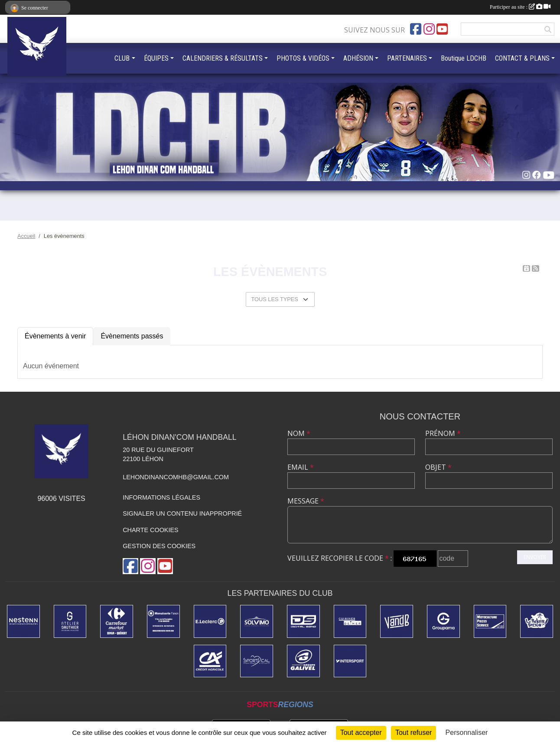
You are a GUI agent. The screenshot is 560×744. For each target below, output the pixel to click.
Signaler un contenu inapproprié (182, 513)
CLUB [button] (122, 58)
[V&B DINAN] (397, 621)
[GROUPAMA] (443, 621)
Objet (438, 467)
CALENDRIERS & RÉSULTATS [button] (223, 58)
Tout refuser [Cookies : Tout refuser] (413, 733)
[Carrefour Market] (117, 621)
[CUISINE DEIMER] (350, 621)
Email (301, 467)
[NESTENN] (23, 621)
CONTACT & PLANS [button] (522, 58)
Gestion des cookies (159, 546)
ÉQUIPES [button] (156, 58)
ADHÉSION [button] (358, 58)
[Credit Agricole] (210, 661)
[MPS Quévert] (490, 621)
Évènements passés (132, 336)
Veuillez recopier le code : (340, 558)
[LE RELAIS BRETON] (537, 621)
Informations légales (161, 497)
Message (306, 501)
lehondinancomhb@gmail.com (176, 477)
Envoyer (535, 557)
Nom (299, 433)
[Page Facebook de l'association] (416, 29)
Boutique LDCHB (464, 58)
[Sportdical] (257, 661)
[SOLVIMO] (257, 621)
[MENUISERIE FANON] (163, 621)
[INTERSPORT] (350, 661)
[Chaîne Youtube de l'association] (442, 29)
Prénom (443, 433)
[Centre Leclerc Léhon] (210, 621)
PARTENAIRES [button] (407, 58)
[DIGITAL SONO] (303, 621)
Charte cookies (150, 530)
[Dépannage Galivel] (303, 661)
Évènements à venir (55, 336)
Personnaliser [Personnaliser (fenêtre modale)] (467, 733)
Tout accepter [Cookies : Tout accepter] (361, 733)
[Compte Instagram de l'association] (429, 29)
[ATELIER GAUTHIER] (70, 621)
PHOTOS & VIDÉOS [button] (303, 58)
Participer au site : (520, 7)
